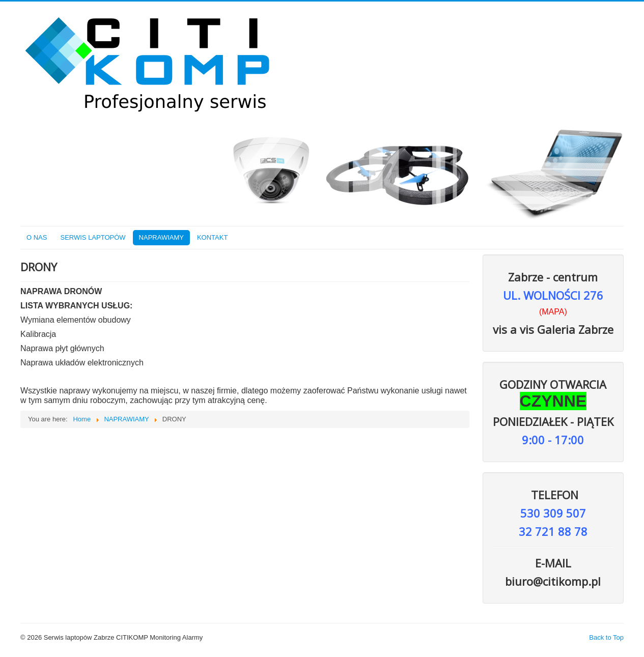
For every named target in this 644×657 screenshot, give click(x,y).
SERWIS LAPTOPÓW (93, 237)
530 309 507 (553, 513)
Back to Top (606, 637)
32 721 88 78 (553, 531)
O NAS (37, 237)
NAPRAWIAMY (161, 237)
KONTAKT (212, 237)
